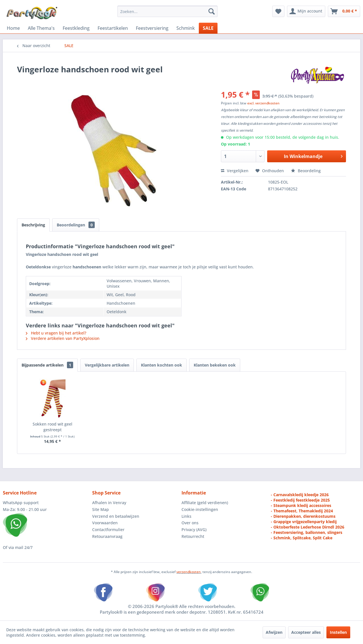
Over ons (190, 523)
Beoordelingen (76, 225)
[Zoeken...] (167, 11)
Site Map (101, 509)
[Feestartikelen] (113, 28)
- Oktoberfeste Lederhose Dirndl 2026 (308, 527)
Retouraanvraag (107, 536)
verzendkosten (189, 572)
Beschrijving (33, 225)
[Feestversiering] (152, 28)
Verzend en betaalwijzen (116, 516)
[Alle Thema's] (41, 28)
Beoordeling (306, 171)
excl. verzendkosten (263, 103)
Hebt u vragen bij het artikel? (56, 333)
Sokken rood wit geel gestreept (52, 427)
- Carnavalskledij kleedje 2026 (300, 495)
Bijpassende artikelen (47, 365)
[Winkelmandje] (344, 11)
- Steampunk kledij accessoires (301, 505)
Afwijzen (274, 632)
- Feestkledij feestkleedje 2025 (300, 500)
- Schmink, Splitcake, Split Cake (302, 538)
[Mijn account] (306, 11)
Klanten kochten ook (162, 365)
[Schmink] (186, 28)
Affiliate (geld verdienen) (205, 503)
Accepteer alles (306, 632)
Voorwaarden (105, 523)
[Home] (13, 28)
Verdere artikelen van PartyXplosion (63, 338)
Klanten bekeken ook (215, 365)
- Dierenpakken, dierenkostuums (303, 516)
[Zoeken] (212, 11)
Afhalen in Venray (109, 503)
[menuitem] (167, 11)
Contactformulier (108, 530)
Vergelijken (235, 171)
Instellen (338, 632)
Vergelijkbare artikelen (107, 365)
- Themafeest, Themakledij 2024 (302, 511)
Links (186, 516)
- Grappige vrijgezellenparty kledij (304, 522)
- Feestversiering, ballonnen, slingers (307, 532)
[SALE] (208, 28)
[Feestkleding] (76, 28)
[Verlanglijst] (278, 11)
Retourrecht (193, 536)
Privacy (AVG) (194, 530)
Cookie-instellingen (200, 509)
